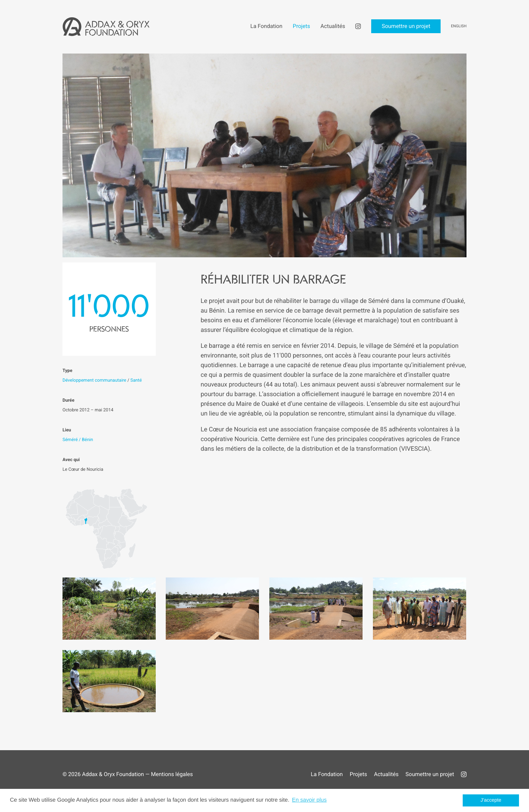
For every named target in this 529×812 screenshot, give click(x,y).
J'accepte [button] (491, 800)
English (459, 26)
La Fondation (327, 774)
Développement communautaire (94, 380)
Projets (358, 774)
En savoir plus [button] (309, 800)
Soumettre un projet (430, 774)
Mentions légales (172, 774)
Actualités (386, 774)
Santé (136, 380)
